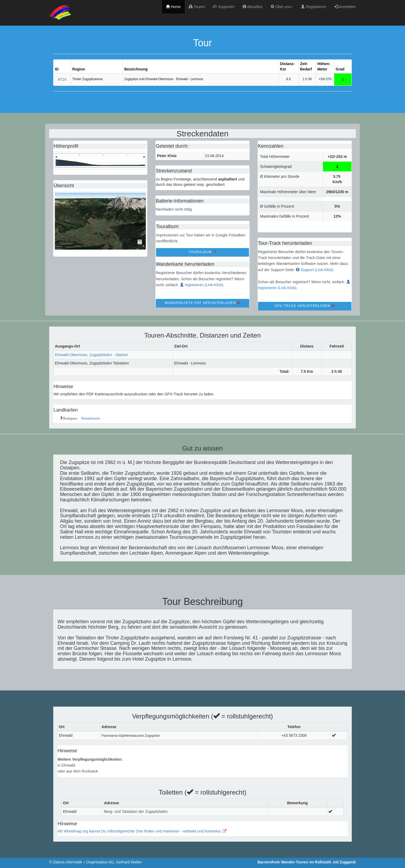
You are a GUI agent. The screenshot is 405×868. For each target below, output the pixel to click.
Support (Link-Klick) (315, 270)
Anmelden (345, 7)
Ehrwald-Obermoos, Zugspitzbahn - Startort (91, 355)
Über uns (282, 7)
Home (173, 7)
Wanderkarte (89, 418)
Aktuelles (253, 7)
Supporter (224, 7)
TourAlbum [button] (202, 252)
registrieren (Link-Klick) (202, 285)
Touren (197, 7)
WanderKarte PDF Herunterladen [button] (202, 303)
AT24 (62, 79)
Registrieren (313, 7)
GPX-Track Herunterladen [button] (305, 306)
